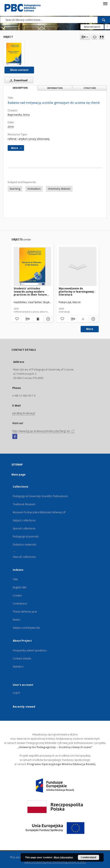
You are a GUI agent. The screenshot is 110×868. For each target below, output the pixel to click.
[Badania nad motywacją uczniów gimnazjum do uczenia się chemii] (14, 54)
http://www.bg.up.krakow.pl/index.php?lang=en (44, 431)
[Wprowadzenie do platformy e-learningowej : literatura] (78, 267)
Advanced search (92, 27)
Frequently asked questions (30, 650)
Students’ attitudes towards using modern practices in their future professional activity (30, 291)
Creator (18, 595)
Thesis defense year (25, 612)
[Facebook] (15, 437)
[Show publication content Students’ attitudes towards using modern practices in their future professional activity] (38, 319)
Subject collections (24, 520)
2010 (11, 127)
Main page (19, 475)
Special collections (24, 528)
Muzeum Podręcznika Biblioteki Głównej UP (39, 512)
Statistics (18, 667)
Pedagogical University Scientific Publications (40, 496)
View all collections (24, 557)
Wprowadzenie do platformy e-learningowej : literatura (77, 291)
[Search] (104, 20)
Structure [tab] (90, 88)
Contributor (20, 604)
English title (20, 587)
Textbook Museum (24, 504)
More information (63, 857)
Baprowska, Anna (19, 115)
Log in (16, 693)
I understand (89, 857)
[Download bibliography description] (27, 319)
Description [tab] (20, 88)
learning (15, 189)
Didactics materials (24, 545)
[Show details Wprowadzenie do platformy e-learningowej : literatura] (93, 319)
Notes (16, 620)
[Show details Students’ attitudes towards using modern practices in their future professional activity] (48, 319)
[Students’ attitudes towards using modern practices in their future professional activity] (33, 267)
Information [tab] (55, 88)
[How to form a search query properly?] (107, 27)
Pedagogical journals (26, 536)
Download (18, 80)
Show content (19, 70)
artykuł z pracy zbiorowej (34, 139)
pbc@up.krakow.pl (24, 413)
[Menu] (105, 3)
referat (12, 139)
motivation (34, 189)
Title (15, 579)
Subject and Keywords (26, 628)
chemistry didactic (59, 189)
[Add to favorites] (94, 37)
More (90, 329)
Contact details (22, 658)
